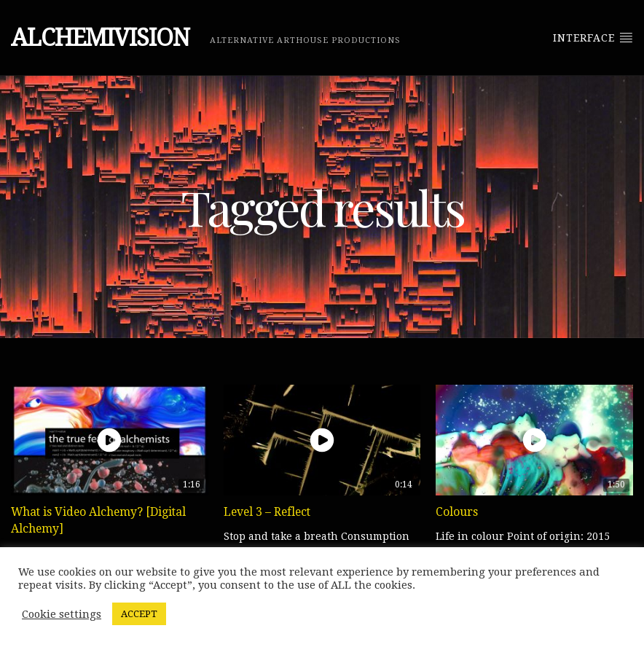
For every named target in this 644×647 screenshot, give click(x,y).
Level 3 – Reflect (267, 512)
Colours (457, 512)
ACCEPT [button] (139, 614)
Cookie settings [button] (62, 614)
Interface (593, 37)
